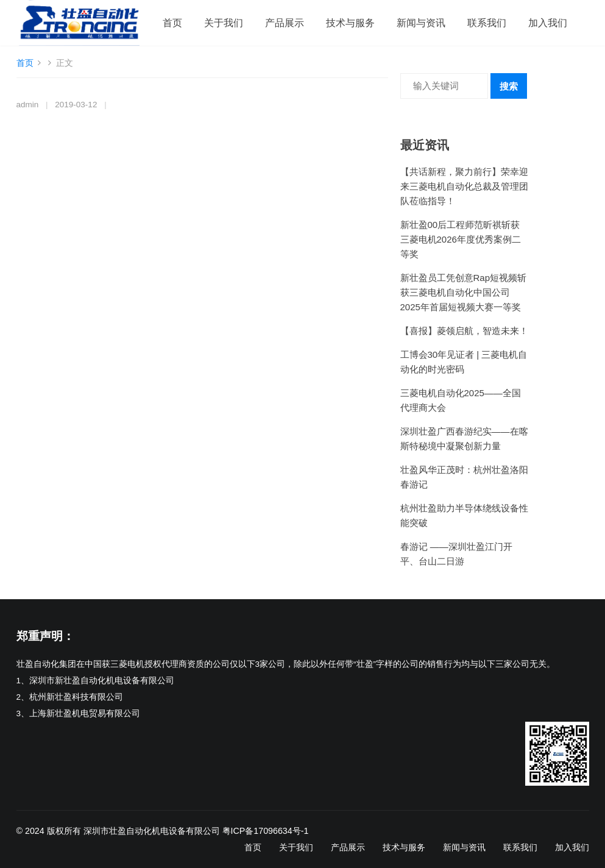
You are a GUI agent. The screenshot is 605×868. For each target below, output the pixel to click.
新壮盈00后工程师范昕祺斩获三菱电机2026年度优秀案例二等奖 (461, 239)
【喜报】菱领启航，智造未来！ (464, 331)
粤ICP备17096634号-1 (266, 831)
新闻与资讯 (421, 23)
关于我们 (224, 23)
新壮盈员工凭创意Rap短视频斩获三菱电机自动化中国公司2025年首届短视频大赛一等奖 (464, 292)
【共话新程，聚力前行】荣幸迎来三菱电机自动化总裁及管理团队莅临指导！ (464, 186)
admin (28, 105)
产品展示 (285, 23)
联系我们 (487, 23)
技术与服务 (350, 23)
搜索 (509, 86)
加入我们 (548, 23)
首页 (172, 23)
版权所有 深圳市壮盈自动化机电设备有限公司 (133, 831)
